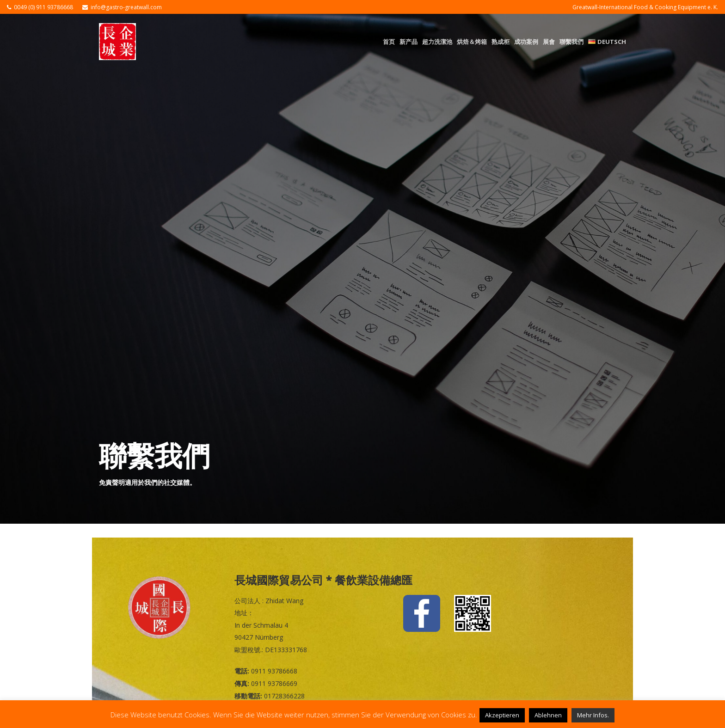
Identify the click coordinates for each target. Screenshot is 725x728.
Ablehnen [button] (548, 715)
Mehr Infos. (593, 715)
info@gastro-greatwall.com (126, 7)
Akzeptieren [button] (502, 715)
